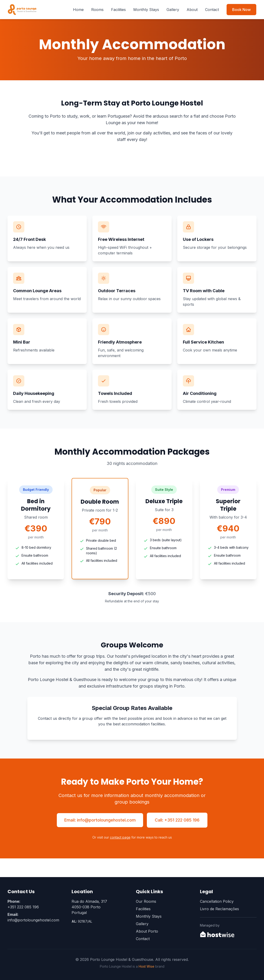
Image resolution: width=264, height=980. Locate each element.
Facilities (118, 10)
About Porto (147, 931)
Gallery (173, 10)
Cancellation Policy (217, 901)
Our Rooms (146, 901)
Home (78, 10)
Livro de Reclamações (219, 909)
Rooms (97, 10)
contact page (120, 837)
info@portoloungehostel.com (33, 920)
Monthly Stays (146, 10)
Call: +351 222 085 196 (177, 820)
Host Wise (146, 966)
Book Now (241, 10)
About (192, 10)
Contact (212, 10)
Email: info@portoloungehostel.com (100, 820)
